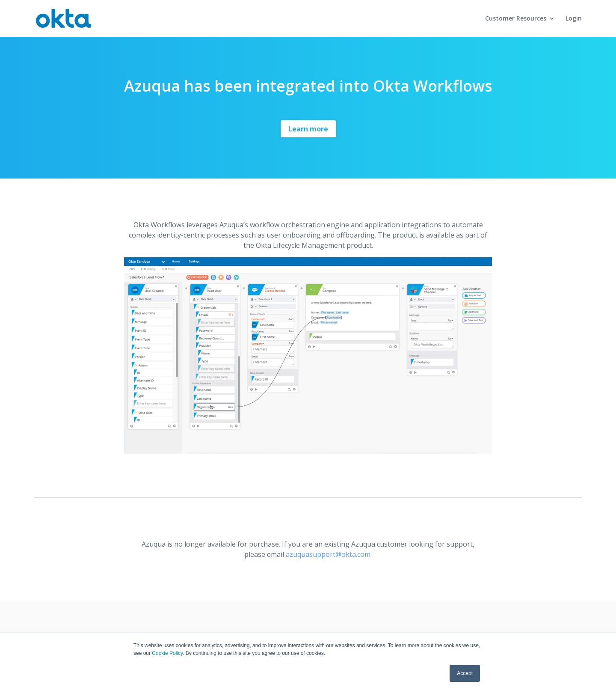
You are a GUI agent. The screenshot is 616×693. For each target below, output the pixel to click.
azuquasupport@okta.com (328, 554)
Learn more (308, 129)
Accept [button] (465, 673)
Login (574, 19)
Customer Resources (516, 19)
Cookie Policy (167, 653)
